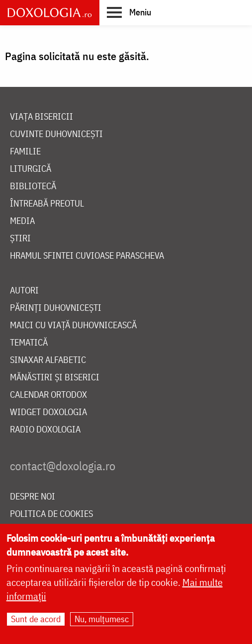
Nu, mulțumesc (102, 622)
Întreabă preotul (47, 204)
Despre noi (33, 497)
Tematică (29, 343)
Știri (20, 239)
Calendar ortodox (48, 395)
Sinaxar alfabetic (48, 360)
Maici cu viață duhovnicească (73, 325)
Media (22, 221)
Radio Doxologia (45, 430)
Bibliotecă (33, 186)
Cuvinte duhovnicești (56, 134)
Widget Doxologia (48, 412)
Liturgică (31, 169)
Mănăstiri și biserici (55, 378)
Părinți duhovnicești (56, 308)
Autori (24, 291)
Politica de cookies (51, 514)
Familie (25, 152)
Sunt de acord (36, 622)
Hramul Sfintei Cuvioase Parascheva (87, 256)
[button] (129, 12)
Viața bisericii (42, 117)
